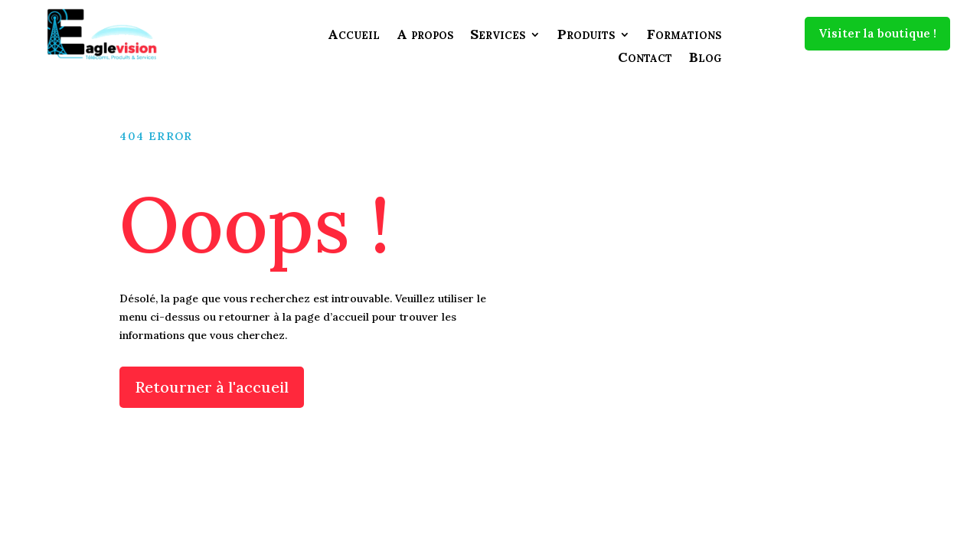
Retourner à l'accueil (212, 387)
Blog (705, 59)
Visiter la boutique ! (877, 33)
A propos (425, 36)
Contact (645, 59)
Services (498, 36)
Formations (684, 36)
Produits (586, 36)
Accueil (354, 36)
